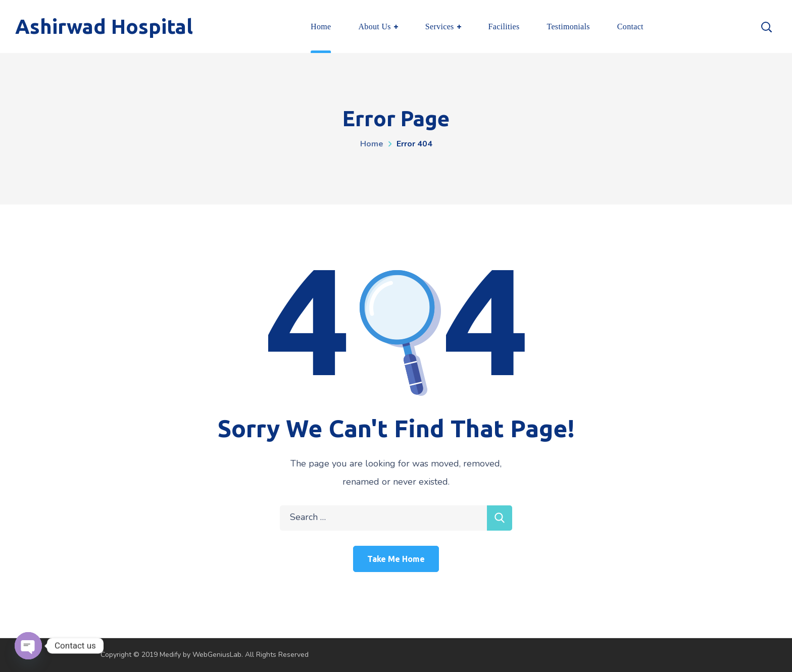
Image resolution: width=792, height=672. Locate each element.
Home (372, 144)
